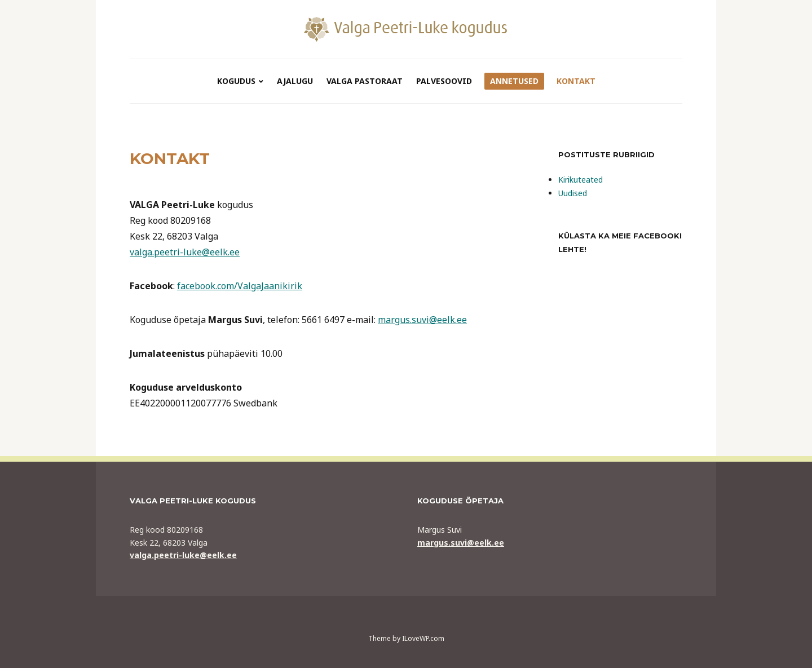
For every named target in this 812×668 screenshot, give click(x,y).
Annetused (514, 81)
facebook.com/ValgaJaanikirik (240, 286)
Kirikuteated (581, 180)
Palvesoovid (444, 81)
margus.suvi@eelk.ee (422, 320)
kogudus (236, 81)
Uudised (573, 193)
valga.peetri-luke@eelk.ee (185, 252)
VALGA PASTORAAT (365, 81)
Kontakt (576, 81)
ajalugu (295, 81)
